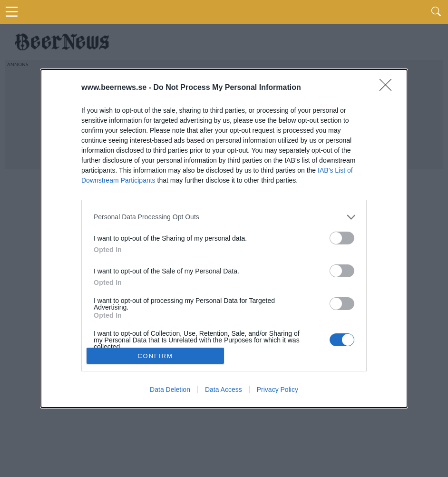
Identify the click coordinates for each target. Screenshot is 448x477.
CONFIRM (155, 355)
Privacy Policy (278, 389)
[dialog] (224, 239)
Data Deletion (170, 389)
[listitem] (224, 217)
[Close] (389, 88)
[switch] (342, 238)
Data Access (224, 389)
